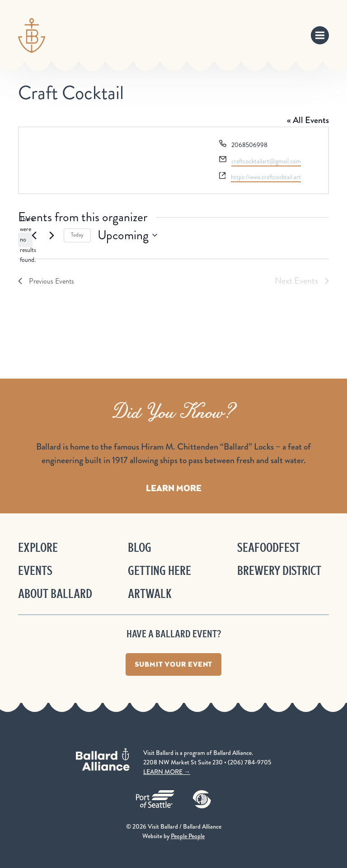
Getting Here (159, 571)
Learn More (174, 488)
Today (77, 235)
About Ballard (55, 594)
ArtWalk (150, 594)
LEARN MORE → (167, 772)
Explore (38, 548)
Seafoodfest (269, 548)
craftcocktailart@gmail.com (266, 161)
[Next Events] (52, 235)
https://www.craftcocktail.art (266, 177)
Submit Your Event (174, 664)
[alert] (25, 240)
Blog (140, 548)
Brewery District (279, 571)
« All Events (308, 120)
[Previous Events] (34, 235)
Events (35, 571)
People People (188, 836)
